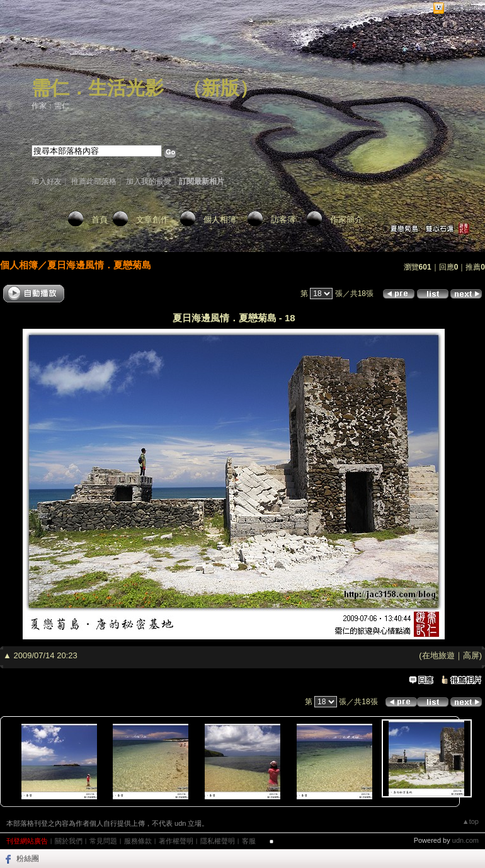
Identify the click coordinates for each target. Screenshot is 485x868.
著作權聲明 (176, 841)
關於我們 (69, 841)
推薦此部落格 (94, 181)
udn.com (465, 840)
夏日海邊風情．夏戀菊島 (99, 265)
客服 (249, 841)
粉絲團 (28, 859)
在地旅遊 (438, 655)
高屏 (471, 655)
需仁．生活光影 (98, 88)
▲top (471, 821)
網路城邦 (462, 9)
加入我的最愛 (149, 181)
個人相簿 (220, 220)
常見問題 (103, 841)
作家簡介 (346, 220)
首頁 (100, 220)
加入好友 (47, 181)
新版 (220, 88)
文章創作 (152, 220)
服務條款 (138, 841)
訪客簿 (283, 220)
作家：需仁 (50, 106)
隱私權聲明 (218, 841)
